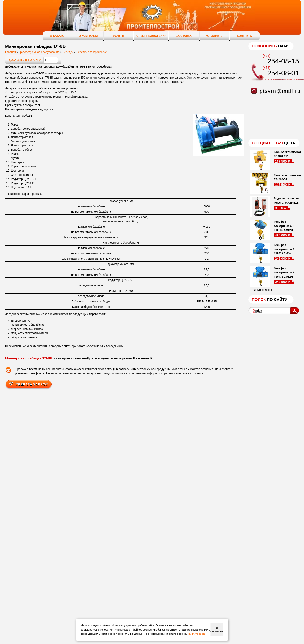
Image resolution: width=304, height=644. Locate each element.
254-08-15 (283, 61)
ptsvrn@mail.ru (280, 91)
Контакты (245, 36)
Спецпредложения (152, 36)
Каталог (58, 36)
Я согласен (217, 630)
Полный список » (262, 290)
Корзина (214, 36)
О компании (88, 36)
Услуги (118, 36)
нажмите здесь (196, 634)
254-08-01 (283, 73)
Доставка (184, 36)
